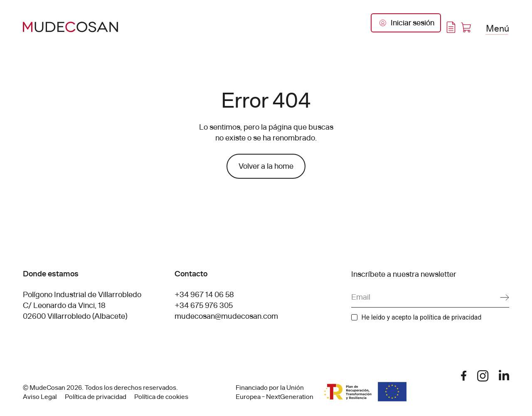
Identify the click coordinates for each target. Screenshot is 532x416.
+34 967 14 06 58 (204, 295)
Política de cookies (161, 397)
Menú (498, 28)
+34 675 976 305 (204, 305)
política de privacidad (451, 317)
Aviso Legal (40, 397)
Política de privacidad (96, 397)
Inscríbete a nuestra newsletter (404, 274)
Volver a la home (266, 166)
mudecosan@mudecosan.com (226, 316)
